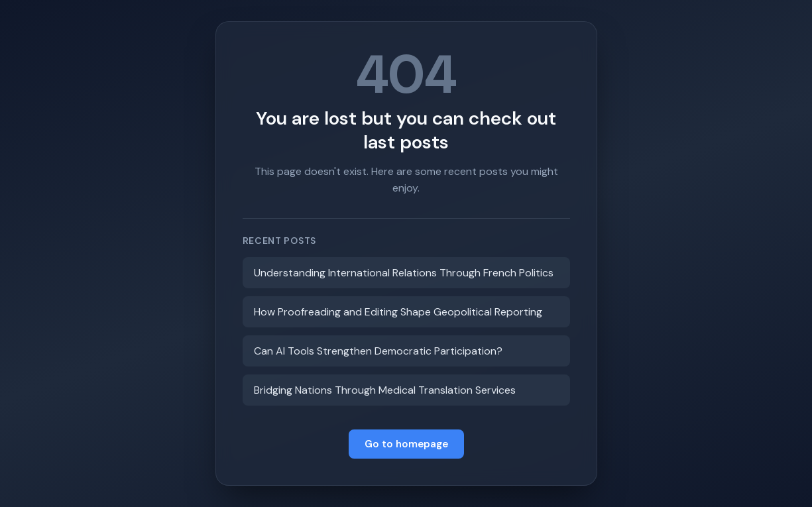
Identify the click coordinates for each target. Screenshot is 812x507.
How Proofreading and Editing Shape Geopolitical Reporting (398, 312)
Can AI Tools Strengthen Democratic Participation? (378, 351)
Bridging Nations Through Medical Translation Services (385, 390)
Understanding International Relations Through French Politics (404, 273)
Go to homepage (406, 444)
